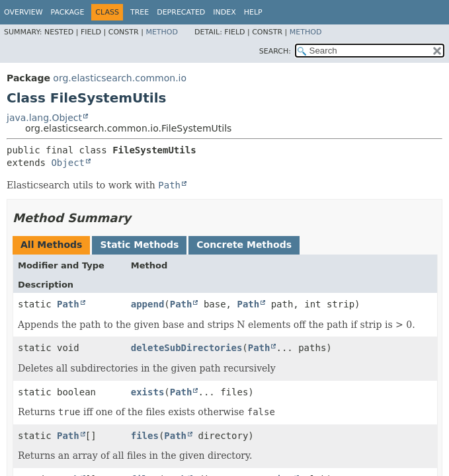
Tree (140, 12)
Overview (23, 12)
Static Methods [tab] (139, 245)
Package (68, 12)
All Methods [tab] (51, 245)
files (145, 436)
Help (253, 12)
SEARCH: (275, 51)
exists (148, 392)
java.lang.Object (44, 118)
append (148, 304)
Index (224, 12)
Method (162, 32)
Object (68, 163)
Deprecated (181, 12)
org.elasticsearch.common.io (120, 78)
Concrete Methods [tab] (244, 245)
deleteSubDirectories (187, 348)
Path (68, 304)
